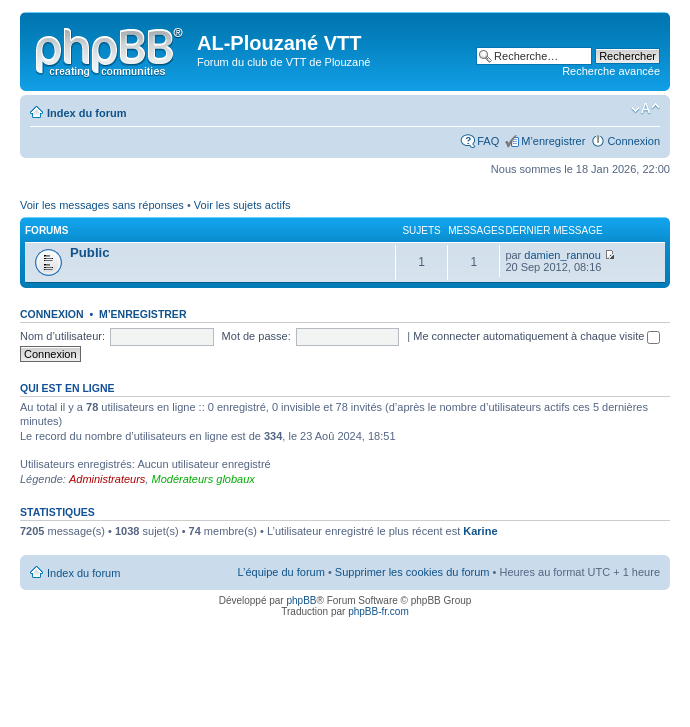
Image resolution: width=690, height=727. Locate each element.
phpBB (301, 600)
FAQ (488, 141)
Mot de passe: (256, 336)
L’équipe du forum (280, 572)
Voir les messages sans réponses (102, 205)
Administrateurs (107, 479)
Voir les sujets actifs (242, 205)
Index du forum (86, 113)
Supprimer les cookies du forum (412, 572)
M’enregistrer (553, 141)
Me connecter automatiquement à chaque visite (536, 336)
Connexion (633, 141)
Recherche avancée (611, 71)
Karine (480, 531)
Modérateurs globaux (202, 479)
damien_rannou (562, 255)
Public (90, 252)
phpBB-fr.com (378, 611)
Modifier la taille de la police (645, 109)
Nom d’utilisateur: (62, 336)
